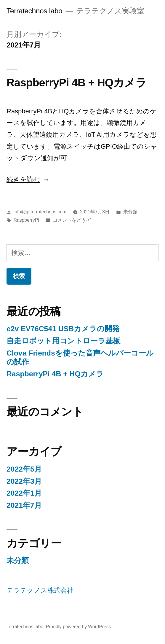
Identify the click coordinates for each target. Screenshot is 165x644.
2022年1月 (24, 493)
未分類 (130, 212)
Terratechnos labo (34, 11)
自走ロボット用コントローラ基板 (63, 341)
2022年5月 (24, 469)
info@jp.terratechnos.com (40, 212)
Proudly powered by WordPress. (79, 627)
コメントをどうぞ (72, 220)
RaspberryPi (26, 220)
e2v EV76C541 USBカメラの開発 (63, 329)
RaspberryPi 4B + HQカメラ (76, 83)
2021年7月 (24, 505)
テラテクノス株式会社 (40, 590)
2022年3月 (24, 481)
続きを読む (25, 179)
